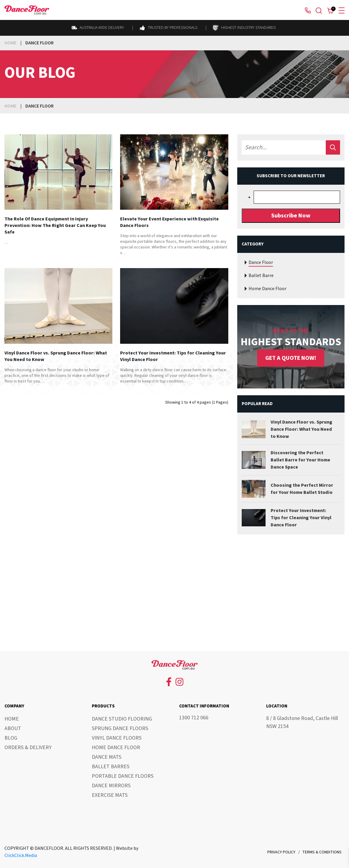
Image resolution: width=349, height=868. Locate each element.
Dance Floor (261, 262)
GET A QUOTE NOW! (291, 358)
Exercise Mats (110, 795)
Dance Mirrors (111, 786)
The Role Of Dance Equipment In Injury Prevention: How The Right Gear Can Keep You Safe (55, 225)
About (13, 728)
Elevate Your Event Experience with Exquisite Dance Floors (169, 222)
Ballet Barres (111, 767)
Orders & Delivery (28, 748)
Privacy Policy (281, 852)
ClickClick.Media (21, 855)
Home (10, 43)
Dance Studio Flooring (122, 719)
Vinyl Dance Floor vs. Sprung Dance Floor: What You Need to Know (56, 356)
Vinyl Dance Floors (117, 738)
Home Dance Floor (267, 289)
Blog (11, 738)
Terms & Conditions (322, 852)
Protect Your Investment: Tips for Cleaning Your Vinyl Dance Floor (173, 356)
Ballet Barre (261, 276)
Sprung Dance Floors (120, 728)
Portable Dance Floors (123, 776)
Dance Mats (107, 757)
